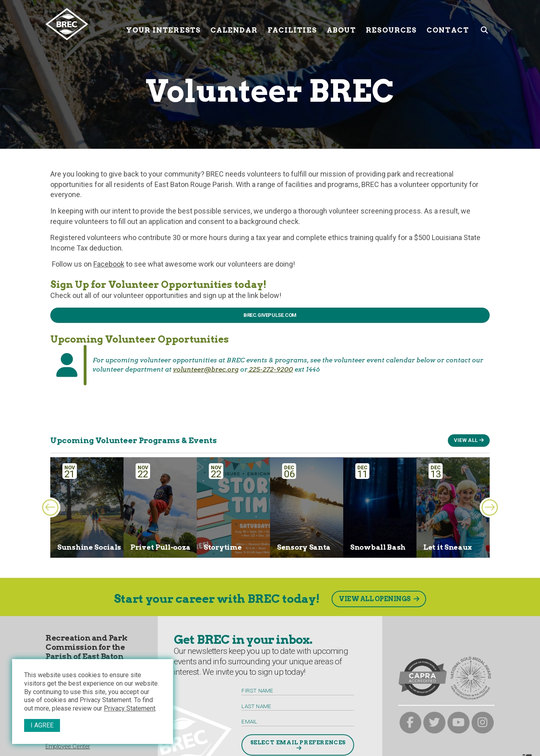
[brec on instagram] (483, 723)
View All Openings (375, 599)
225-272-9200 (270, 369)
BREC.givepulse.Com (270, 315)
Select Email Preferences (298, 742)
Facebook (109, 264)
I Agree (42, 725)
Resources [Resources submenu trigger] (391, 24)
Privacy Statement (130, 708)
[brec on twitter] (434, 723)
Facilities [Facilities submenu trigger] (292, 24)
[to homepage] (83, 24)
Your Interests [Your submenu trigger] (163, 24)
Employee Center (68, 746)
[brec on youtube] (459, 723)
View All (466, 440)
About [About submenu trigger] (341, 24)
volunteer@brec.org (206, 369)
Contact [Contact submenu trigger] (448, 24)
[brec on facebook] (411, 723)
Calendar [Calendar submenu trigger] (234, 24)
